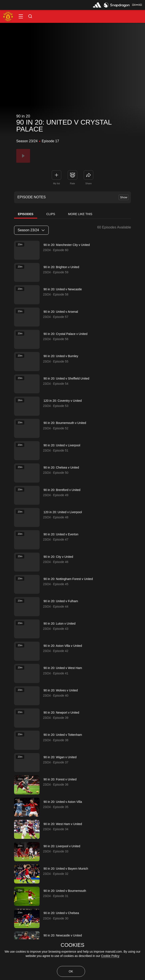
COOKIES (72, 945)
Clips (51, 214)
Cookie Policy (110, 956)
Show (124, 197)
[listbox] (31, 230)
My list (56, 183)
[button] (21, 16)
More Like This (80, 214)
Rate (72, 183)
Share (88, 183)
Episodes (26, 214)
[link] (89, 175)
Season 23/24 (31, 230)
